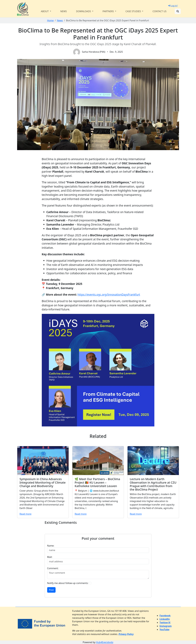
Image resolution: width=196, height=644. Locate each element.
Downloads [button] (84, 11)
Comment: (53, 568)
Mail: (50, 557)
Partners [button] (109, 11)
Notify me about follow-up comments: (68, 583)
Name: (51, 546)
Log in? (173, 6)
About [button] (45, 11)
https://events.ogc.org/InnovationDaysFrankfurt (109, 295)
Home (50, 20)
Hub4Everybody (105, 642)
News (64, 11)
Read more (26, 514)
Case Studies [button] (134, 11)
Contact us (160, 11)
